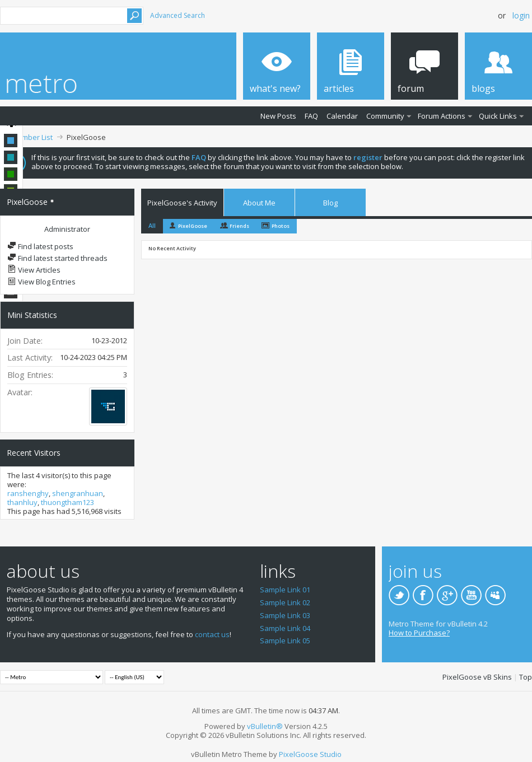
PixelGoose (193, 226)
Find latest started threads (57, 258)
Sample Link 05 (285, 641)
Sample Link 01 (285, 590)
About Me (259, 203)
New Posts (278, 116)
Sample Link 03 (285, 615)
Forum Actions (442, 116)
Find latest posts (40, 246)
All (152, 225)
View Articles (34, 270)
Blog (330, 203)
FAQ (311, 116)
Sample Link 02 (285, 602)
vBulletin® (265, 726)
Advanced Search (178, 15)
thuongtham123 (67, 502)
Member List (32, 137)
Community (385, 116)
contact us (212, 634)
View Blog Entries (41, 282)
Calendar (342, 116)
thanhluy (22, 502)
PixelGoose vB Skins (477, 677)
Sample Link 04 (285, 628)
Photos (281, 226)
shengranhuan (78, 493)
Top (526, 677)
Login (521, 15)
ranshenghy (28, 493)
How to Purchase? (419, 633)
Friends (239, 226)
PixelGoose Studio (310, 754)
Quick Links (498, 116)
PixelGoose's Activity (182, 203)
